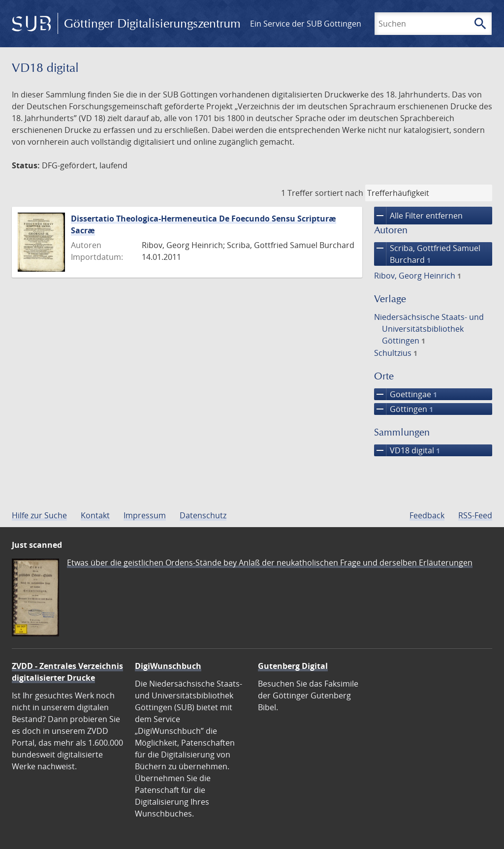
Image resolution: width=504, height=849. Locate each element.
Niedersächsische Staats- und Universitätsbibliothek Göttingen (429, 329)
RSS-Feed (475, 515)
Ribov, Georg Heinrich (418, 276)
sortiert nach (339, 193)
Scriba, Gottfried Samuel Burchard (427, 254)
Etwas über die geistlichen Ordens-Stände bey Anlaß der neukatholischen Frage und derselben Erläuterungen (270, 563)
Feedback (427, 515)
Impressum (145, 515)
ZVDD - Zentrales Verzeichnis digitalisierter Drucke (67, 672)
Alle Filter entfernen (418, 216)
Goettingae (406, 394)
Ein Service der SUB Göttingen (306, 24)
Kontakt (95, 515)
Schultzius (396, 353)
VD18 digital (407, 450)
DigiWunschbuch (168, 666)
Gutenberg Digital (293, 666)
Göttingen (404, 409)
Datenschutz (203, 515)
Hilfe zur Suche (39, 515)
